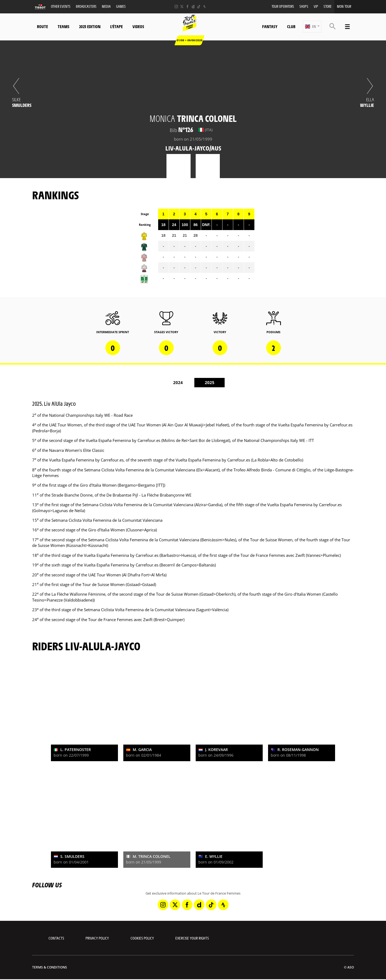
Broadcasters (86, 6)
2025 (210, 382)
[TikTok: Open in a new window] (199, 7)
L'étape (116, 26)
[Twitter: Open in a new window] (182, 7)
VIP (316, 6)
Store (328, 6)
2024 (178, 382)
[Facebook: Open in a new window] (188, 7)
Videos (138, 26)
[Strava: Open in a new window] (204, 7)
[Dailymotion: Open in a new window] (193, 7)
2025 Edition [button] (90, 26)
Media (106, 6)
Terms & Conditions (50, 967)
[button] (312, 27)
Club (291, 26)
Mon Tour (344, 6)
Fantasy (270, 26)
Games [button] (121, 6)
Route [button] (42, 26)
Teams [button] (64, 26)
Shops (304, 6)
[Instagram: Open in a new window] (176, 7)
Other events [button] (61, 6)
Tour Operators (283, 6)
